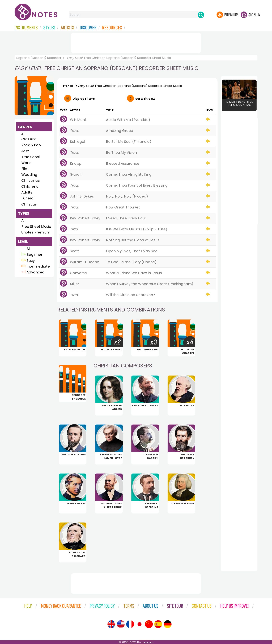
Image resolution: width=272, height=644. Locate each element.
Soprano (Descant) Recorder (39, 58)
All (23, 134)
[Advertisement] (136, 42)
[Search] (201, 15)
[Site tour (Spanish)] (158, 624)
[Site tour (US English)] (121, 624)
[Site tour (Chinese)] (149, 624)
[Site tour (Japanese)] (139, 624)
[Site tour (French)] (130, 624)
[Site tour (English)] (111, 624)
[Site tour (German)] (168, 624)
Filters (84, 99)
